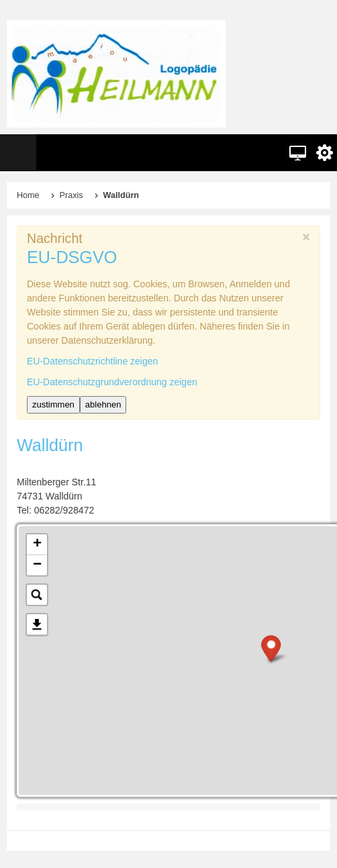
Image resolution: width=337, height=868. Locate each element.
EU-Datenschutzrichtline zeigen (92, 361)
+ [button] (37, 544)
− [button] (37, 565)
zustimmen (53, 404)
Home (28, 195)
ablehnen (103, 404)
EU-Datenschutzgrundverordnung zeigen (112, 382)
